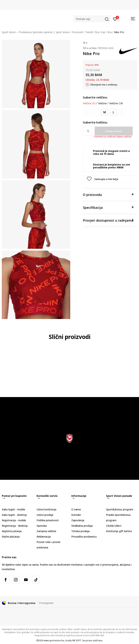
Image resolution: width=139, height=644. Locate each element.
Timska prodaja (80, 531)
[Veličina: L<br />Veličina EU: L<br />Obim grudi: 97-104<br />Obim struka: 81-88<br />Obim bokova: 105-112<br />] (113, 112)
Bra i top (100, 32)
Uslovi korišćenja (46, 509)
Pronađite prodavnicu (84, 537)
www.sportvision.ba (54, 640)
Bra (110, 32)
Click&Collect (114, 526)
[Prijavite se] (115, 19)
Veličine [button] (102, 103)
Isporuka (42, 526)
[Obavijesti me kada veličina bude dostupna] (87, 112)
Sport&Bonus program (120, 509)
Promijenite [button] (46, 603)
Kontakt (76, 515)
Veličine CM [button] (116, 103)
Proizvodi (77, 32)
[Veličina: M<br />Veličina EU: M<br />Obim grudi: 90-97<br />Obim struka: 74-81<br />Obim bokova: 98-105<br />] (105, 112)
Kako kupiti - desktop (14, 515)
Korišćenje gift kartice (119, 531)
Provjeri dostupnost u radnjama (108, 220)
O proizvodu (108, 194)
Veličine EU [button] (89, 103)
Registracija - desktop (15, 526)
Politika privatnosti (48, 520)
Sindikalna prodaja (82, 526)
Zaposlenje (78, 520)
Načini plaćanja (11, 537)
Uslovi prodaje (45, 515)
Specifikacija (108, 207)
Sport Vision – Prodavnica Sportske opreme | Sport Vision (36, 32)
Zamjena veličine (46, 531)
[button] (92, 19)
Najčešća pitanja (12, 531)
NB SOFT (77, 640)
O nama (76, 509)
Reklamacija (44, 537)
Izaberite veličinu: (95, 97)
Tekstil (89, 32)
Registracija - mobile (14, 520)
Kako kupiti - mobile (13, 509)
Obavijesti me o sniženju (104, 85)
